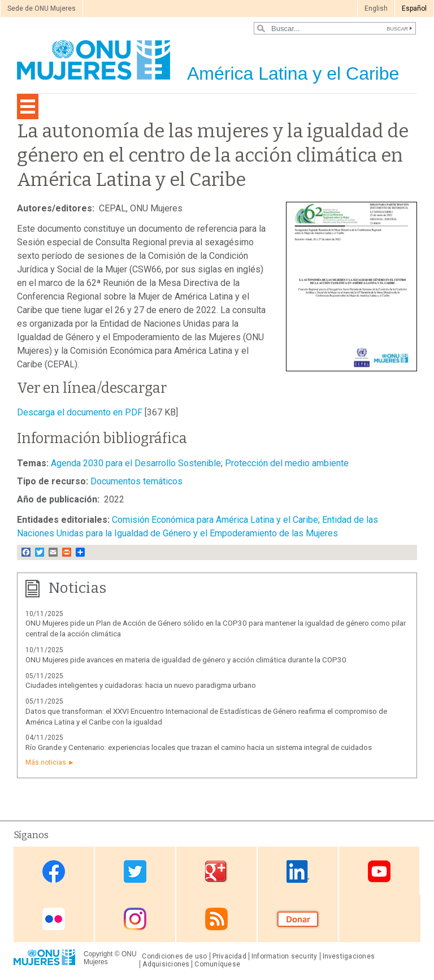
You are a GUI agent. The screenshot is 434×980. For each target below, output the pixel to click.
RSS (216, 919)
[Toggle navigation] (28, 107)
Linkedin (298, 872)
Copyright (98, 954)
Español (414, 8)
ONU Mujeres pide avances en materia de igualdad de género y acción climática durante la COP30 (186, 660)
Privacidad (229, 956)
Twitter (135, 872)
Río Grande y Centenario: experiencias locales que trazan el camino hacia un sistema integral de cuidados (199, 747)
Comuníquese (217, 964)
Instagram (135, 919)
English (376, 8)
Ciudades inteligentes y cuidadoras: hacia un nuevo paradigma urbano (141, 685)
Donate (298, 919)
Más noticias (46, 762)
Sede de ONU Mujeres (42, 8)
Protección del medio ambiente (287, 463)
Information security (285, 956)
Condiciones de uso (174, 956)
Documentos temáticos (136, 481)
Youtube (379, 872)
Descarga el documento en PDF (80, 412)
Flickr (54, 919)
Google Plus (216, 872)
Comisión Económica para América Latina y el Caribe (215, 520)
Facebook (54, 872)
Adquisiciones (166, 964)
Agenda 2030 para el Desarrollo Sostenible (136, 463)
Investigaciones (349, 956)
